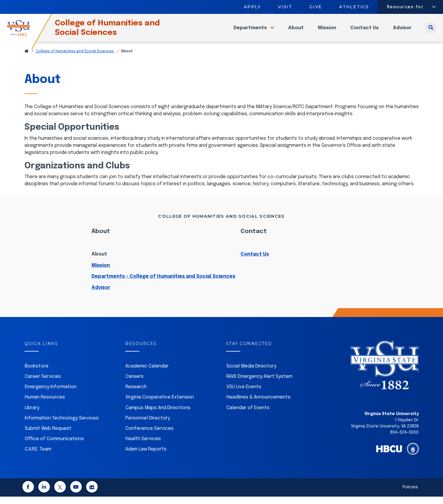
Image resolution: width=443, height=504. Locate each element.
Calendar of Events (248, 415)
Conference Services (149, 436)
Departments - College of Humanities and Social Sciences (163, 284)
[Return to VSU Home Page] (27, 59)
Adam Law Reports (146, 457)
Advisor (402, 31)
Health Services (143, 446)
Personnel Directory (148, 426)
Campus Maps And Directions (158, 415)
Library (32, 415)
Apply (252, 7)
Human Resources (45, 405)
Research (136, 394)
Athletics (354, 7)
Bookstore (37, 374)
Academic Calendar (147, 374)
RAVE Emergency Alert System (259, 384)
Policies (410, 495)
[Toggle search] (431, 31)
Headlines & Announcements (258, 405)
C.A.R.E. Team (38, 457)
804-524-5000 (404, 440)
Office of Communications (54, 446)
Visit (285, 7)
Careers (134, 384)
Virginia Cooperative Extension (160, 405)
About (296, 31)
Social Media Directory (251, 374)
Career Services (43, 384)
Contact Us (364, 31)
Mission (327, 31)
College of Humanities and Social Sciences (118, 31)
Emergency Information (51, 394)
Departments (251, 31)
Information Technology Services (62, 426)
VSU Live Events (244, 394)
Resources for (405, 7)
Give (316, 7)
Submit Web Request (48, 436)
